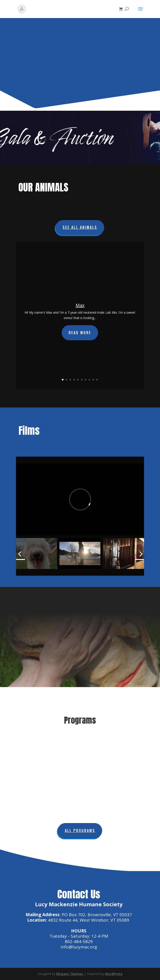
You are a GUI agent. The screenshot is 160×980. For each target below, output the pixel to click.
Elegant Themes (70, 974)
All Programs (80, 830)
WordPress (114, 974)
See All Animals (80, 227)
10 (97, 380)
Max (80, 305)
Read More (80, 333)
